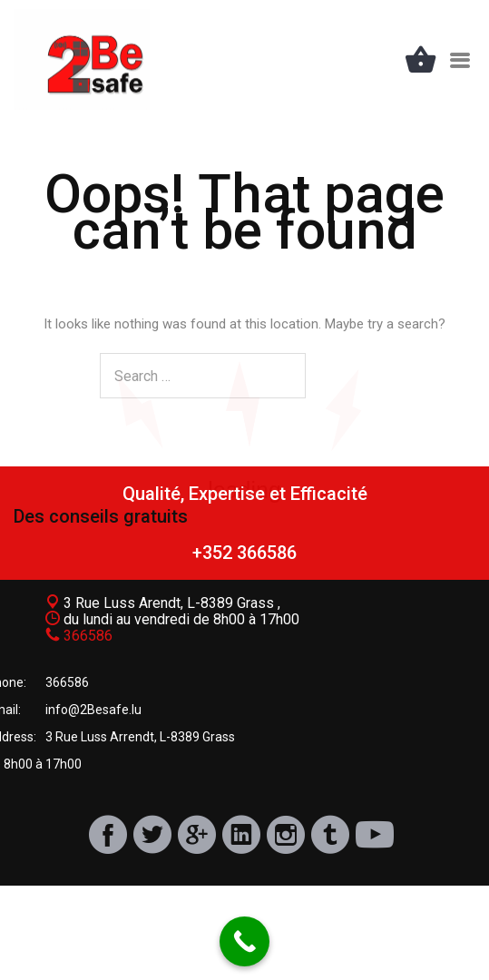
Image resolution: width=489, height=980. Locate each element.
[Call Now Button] (244, 941)
